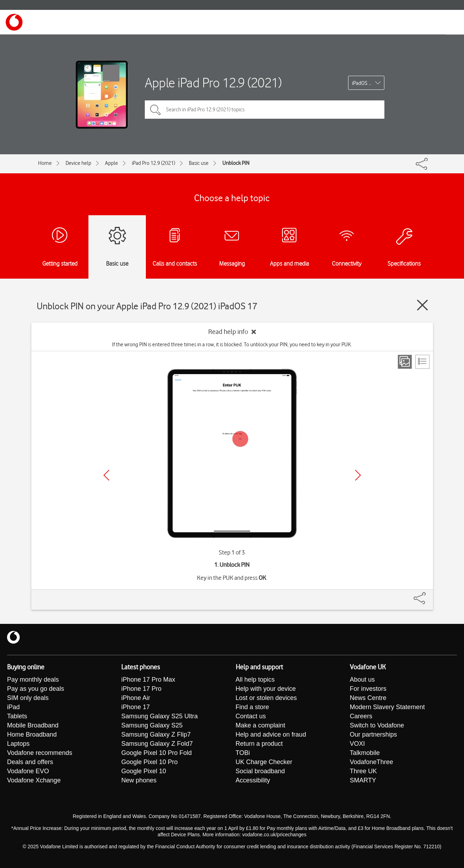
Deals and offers (30, 762)
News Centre (368, 698)
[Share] (428, 595)
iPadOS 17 (363, 83)
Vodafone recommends (40, 753)
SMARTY (363, 780)
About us (362, 680)
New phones (139, 780)
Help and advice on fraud (271, 734)
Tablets (17, 716)
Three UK (363, 771)
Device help (78, 163)
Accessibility (253, 780)
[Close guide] (422, 305)
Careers (361, 716)
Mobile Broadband (33, 725)
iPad (13, 707)
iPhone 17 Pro (141, 689)
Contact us (251, 716)
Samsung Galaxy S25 (152, 725)
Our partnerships (373, 734)
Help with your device (266, 689)
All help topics (255, 680)
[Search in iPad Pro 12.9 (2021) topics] (265, 110)
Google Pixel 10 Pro (149, 762)
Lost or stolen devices (266, 698)
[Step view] (405, 362)
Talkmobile (365, 753)
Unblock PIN (236, 163)
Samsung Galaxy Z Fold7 (157, 744)
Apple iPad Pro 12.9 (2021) (213, 83)
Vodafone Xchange (34, 780)
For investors (368, 689)
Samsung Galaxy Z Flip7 (156, 734)
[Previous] (106, 475)
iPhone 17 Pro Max (148, 680)
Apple (112, 163)
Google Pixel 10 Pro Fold (156, 753)
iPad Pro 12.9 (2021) (153, 163)
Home (45, 163)
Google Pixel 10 (144, 771)
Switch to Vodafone (377, 725)
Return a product (259, 744)
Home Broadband (32, 734)
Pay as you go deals (36, 689)
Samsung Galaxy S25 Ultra (159, 716)
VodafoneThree (372, 762)
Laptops (18, 744)
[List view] (422, 362)
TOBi (243, 753)
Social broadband (260, 771)
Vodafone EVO (28, 771)
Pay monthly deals (33, 680)
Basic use (199, 163)
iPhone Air (136, 698)
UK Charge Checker (264, 762)
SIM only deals (28, 698)
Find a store (252, 707)
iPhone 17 (135, 707)
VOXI (357, 744)
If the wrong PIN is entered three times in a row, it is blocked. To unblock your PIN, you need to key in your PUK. (232, 345)
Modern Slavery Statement (387, 707)
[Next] (358, 475)
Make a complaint (261, 725)
